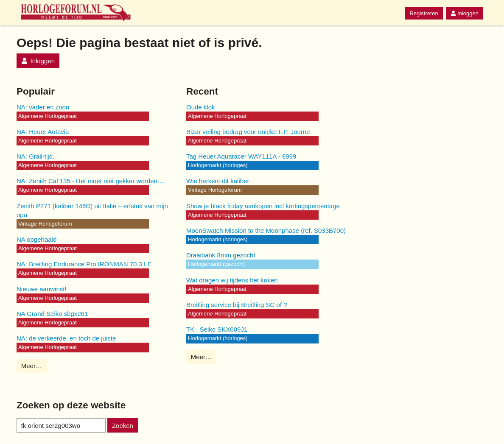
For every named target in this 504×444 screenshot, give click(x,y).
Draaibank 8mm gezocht (221, 255)
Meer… (32, 366)
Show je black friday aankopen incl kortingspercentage (263, 206)
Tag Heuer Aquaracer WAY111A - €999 (241, 156)
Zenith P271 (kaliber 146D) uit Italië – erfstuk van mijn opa (92, 210)
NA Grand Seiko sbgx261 (52, 314)
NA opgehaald (36, 239)
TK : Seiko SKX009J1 (217, 329)
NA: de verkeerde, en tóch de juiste (66, 338)
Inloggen (465, 13)
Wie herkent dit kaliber (218, 181)
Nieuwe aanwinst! (42, 289)
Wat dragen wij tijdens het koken (232, 280)
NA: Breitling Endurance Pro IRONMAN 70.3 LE (84, 264)
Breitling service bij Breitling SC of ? (237, 305)
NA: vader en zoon (43, 107)
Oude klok (201, 107)
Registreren (424, 13)
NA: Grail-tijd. (35, 156)
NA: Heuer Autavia (43, 132)
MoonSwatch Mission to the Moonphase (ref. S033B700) (266, 230)
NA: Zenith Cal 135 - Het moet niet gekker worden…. (91, 181)
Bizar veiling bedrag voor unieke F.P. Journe (248, 132)
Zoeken (123, 426)
